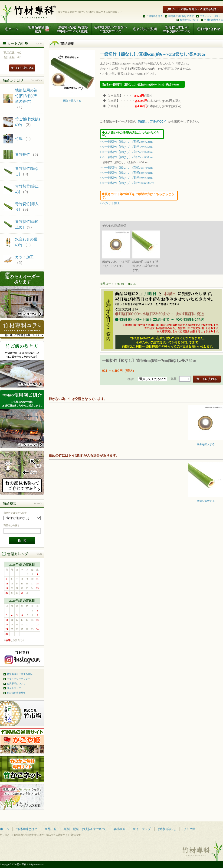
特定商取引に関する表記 (181, 16)
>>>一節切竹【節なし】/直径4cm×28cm (126, 152)
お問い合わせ (167, 829)
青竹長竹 (23, 154)
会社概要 (119, 829)
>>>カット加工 (110, 203)
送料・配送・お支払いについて (85, 829)
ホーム (5, 829)
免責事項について (189, 20)
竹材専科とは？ (154, 16)
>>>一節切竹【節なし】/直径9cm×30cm (126, 178)
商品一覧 (51, 829)
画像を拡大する (72, 99)
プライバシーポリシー (211, 16)
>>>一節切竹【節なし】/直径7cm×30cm (126, 168)
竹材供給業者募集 (214, 20)
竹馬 (19, 139)
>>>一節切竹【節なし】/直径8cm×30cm (126, 173)
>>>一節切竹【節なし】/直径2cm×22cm (126, 142)
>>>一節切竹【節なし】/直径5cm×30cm (126, 157)
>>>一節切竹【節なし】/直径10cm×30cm (127, 183)
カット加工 (24, 257)
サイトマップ (14, 688)
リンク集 (189, 829)
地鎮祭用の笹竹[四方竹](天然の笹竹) (26, 96)
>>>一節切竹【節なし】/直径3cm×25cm (126, 147)
